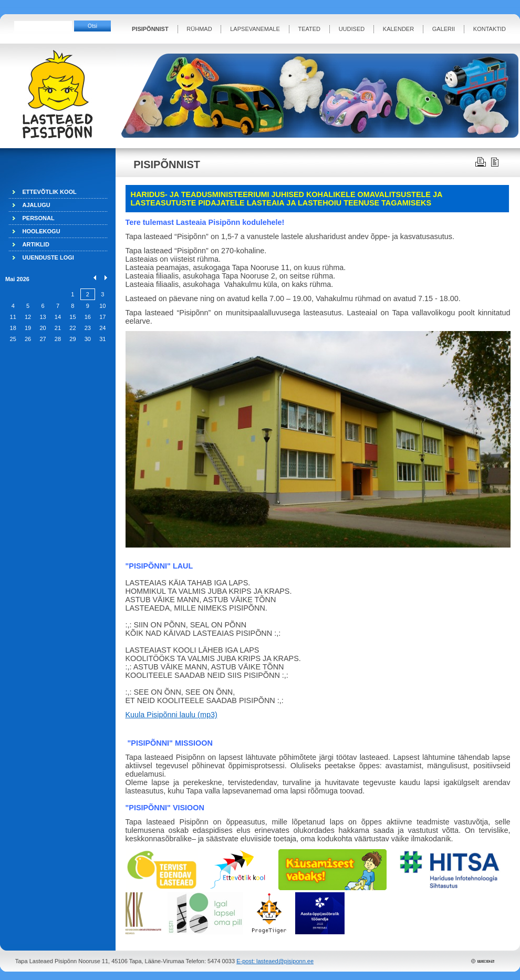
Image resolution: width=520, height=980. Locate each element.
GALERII (444, 29)
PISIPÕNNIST (150, 29)
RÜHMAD (199, 29)
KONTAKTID (490, 29)
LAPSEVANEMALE (255, 29)
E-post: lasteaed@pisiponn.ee (275, 961)
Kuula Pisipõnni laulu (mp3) (171, 715)
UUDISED (352, 29)
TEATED (309, 29)
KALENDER (398, 29)
